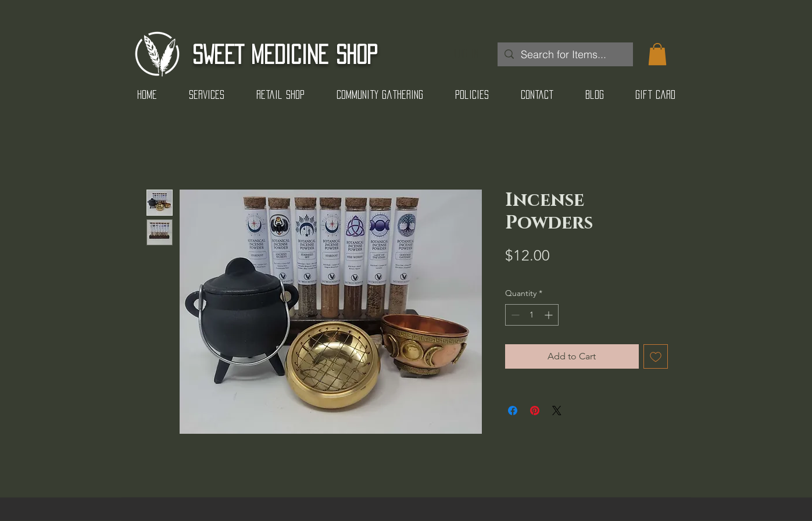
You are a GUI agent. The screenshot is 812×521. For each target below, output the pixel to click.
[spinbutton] (532, 315)
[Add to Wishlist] (656, 356)
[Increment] (550, 315)
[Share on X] (557, 411)
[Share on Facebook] (513, 411)
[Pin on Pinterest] (535, 411)
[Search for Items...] (565, 54)
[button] (657, 54)
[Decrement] (514, 315)
